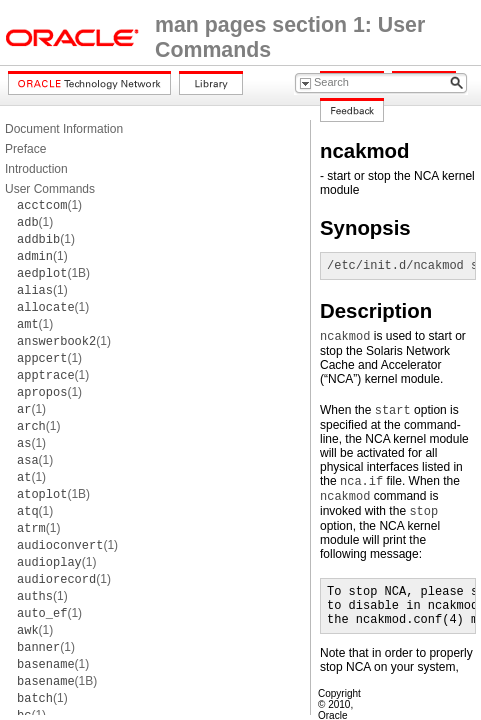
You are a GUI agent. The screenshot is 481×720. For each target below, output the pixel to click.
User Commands (50, 189)
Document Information (64, 129)
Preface (25, 149)
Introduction (36, 169)
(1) (49, 205)
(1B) (53, 273)
